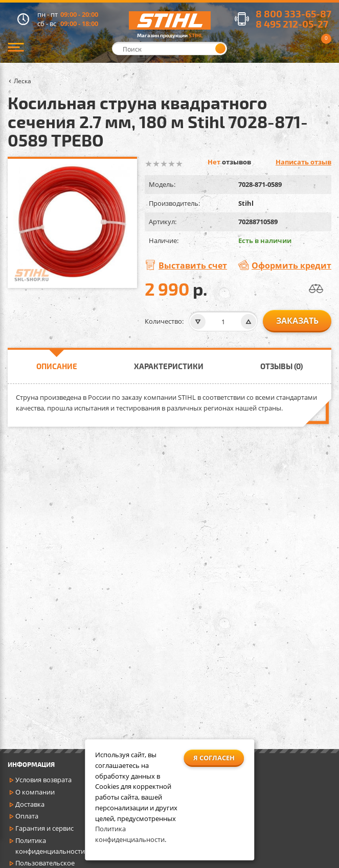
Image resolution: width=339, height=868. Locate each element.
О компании (35, 792)
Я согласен (214, 758)
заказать (297, 321)
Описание (57, 366)
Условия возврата (43, 780)
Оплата (27, 816)
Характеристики (169, 366)
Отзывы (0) (281, 366)
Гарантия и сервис (44, 828)
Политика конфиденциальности (50, 846)
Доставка (30, 804)
